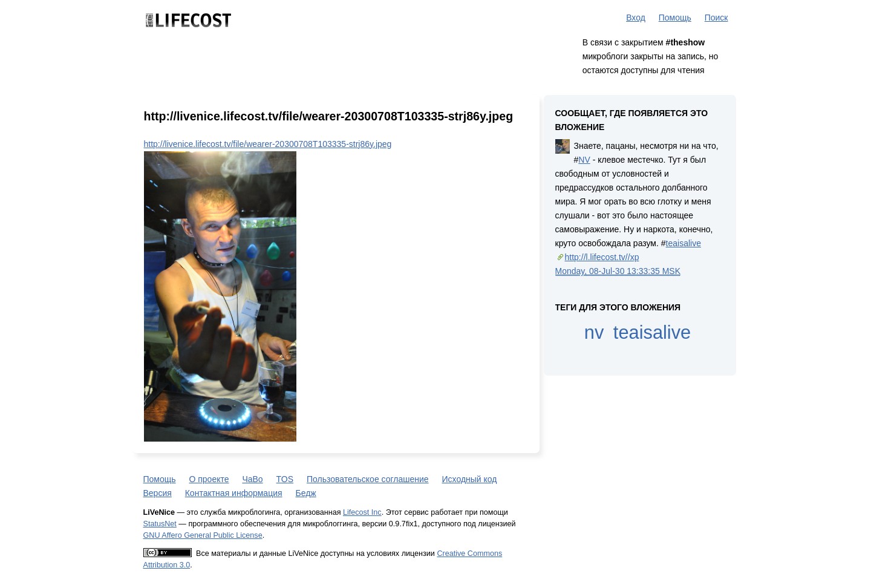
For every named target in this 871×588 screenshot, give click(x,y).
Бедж (305, 493)
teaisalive (683, 243)
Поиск (716, 18)
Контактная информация (234, 493)
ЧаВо (252, 479)
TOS (285, 479)
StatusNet (160, 524)
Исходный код (470, 479)
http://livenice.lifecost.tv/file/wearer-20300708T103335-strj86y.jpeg (268, 144)
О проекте (209, 479)
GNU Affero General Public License (203, 535)
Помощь (675, 18)
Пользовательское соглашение (368, 479)
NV (584, 160)
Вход (636, 18)
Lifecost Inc (362, 512)
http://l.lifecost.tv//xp (602, 257)
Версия (158, 493)
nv (594, 332)
